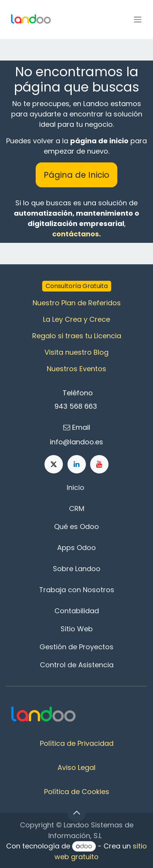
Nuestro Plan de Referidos (77, 303)
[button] (77, 813)
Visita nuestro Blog (76, 352)
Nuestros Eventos (76, 369)
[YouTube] (99, 464)
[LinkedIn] (77, 464)
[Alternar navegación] (138, 20)
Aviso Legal (76, 767)
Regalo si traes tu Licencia (77, 336)
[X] (54, 464)
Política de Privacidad (77, 743)
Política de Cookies (77, 792)
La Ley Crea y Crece (76, 319)
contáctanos (76, 234)
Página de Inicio (76, 175)
